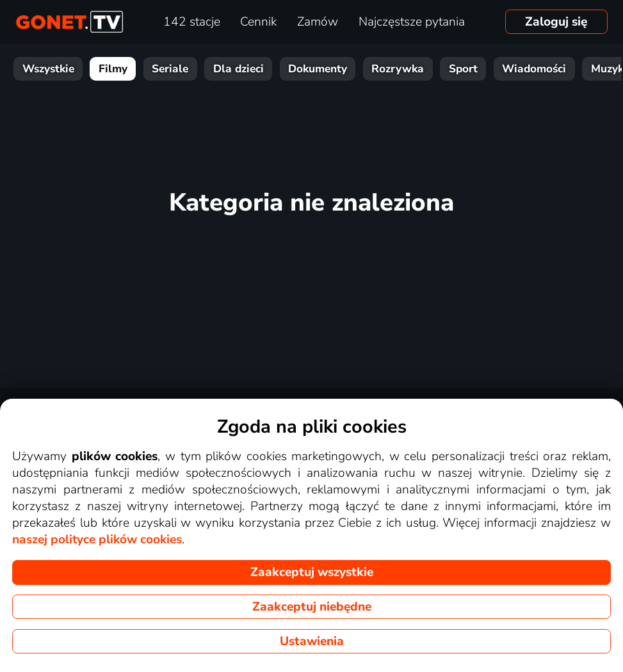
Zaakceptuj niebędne (312, 607)
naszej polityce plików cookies (97, 540)
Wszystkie (48, 69)
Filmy (113, 69)
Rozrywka (398, 69)
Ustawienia (312, 641)
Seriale (170, 69)
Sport (463, 69)
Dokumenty (318, 69)
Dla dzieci (239, 69)
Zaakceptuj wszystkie (312, 572)
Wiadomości (534, 69)
